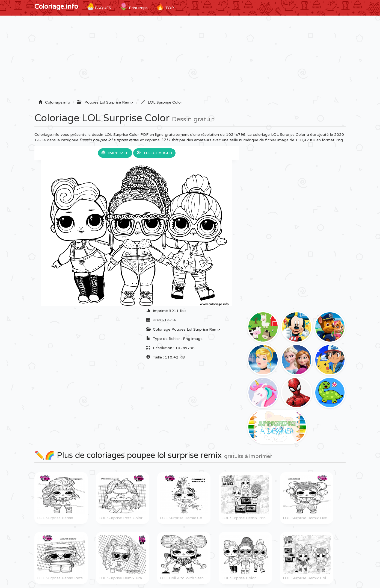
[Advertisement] (190, 59)
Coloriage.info (56, 7)
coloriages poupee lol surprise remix (154, 455)
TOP (165, 7)
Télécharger (154, 153)
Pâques (99, 7)
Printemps (133, 7)
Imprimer (115, 153)
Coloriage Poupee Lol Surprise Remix (187, 329)
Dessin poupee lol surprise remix (109, 140)
